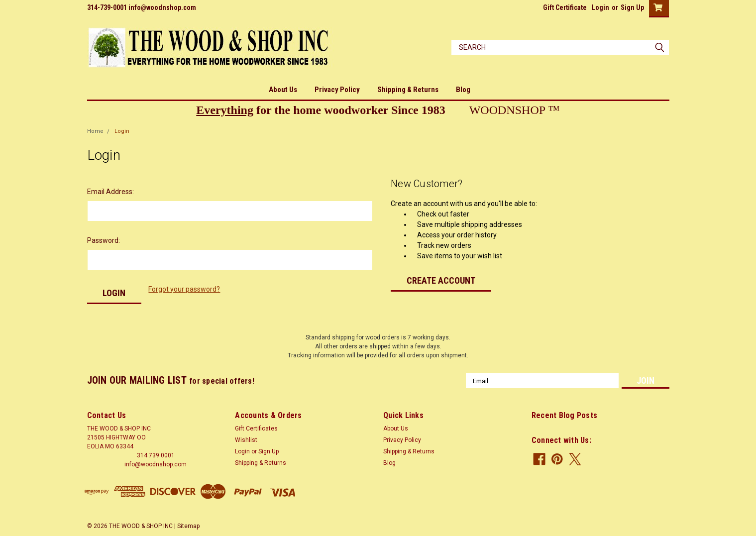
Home (95, 131)
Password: (104, 240)
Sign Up (632, 7)
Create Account (441, 280)
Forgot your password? (184, 289)
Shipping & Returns (408, 90)
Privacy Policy (337, 90)
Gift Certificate (565, 7)
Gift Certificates (256, 429)
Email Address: (110, 192)
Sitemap (188, 526)
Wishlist (246, 440)
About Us (283, 90)
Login (600, 7)
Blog (463, 90)
